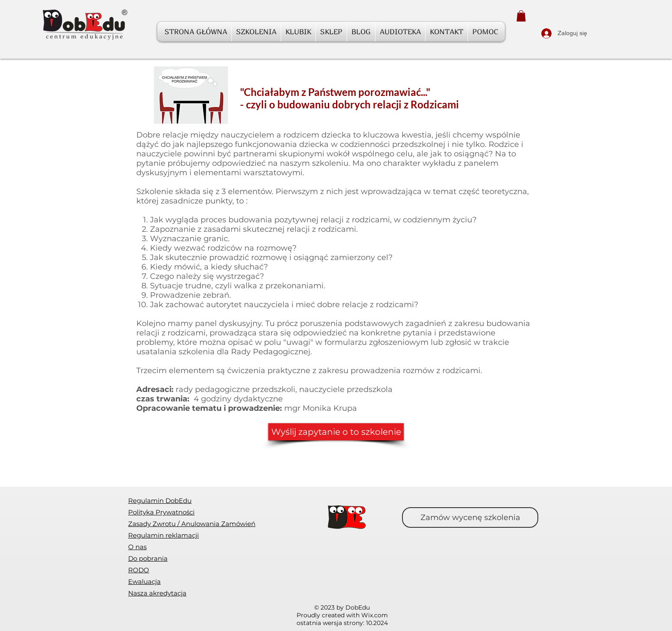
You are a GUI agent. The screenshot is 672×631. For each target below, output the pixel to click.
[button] (521, 16)
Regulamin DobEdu (160, 501)
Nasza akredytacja (157, 593)
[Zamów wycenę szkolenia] (470, 517)
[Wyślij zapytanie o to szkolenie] (336, 432)
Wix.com (375, 615)
